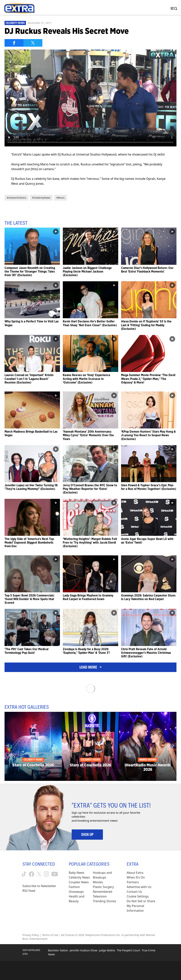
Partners (133, 882)
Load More (91, 667)
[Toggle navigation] (173, 8)
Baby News (77, 873)
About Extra (135, 873)
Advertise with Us (139, 887)
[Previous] (8, 746)
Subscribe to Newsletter (39, 886)
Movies (98, 882)
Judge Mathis (107, 950)
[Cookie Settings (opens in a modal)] (138, 896)
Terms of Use (50, 935)
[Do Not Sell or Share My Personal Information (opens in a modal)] (143, 906)
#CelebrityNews (41, 198)
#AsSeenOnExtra (16, 198)
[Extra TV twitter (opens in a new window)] (39, 874)
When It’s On (136, 877)
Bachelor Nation (58, 950)
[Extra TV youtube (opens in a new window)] (55, 874)
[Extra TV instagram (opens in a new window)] (46, 874)
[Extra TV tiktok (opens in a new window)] (24, 874)
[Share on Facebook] (14, 43)
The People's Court (129, 950)
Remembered (103, 892)
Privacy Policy (31, 935)
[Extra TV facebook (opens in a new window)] (31, 874)
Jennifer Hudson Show (84, 950)
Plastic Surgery (103, 887)
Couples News (79, 882)
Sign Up (87, 835)
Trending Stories (104, 901)
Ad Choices (68, 935)
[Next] (173, 746)
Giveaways (76, 892)
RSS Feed (29, 891)
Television (100, 896)
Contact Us (134, 892)
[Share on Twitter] (33, 43)
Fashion (74, 887)
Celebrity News (15, 23)
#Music (61, 198)
